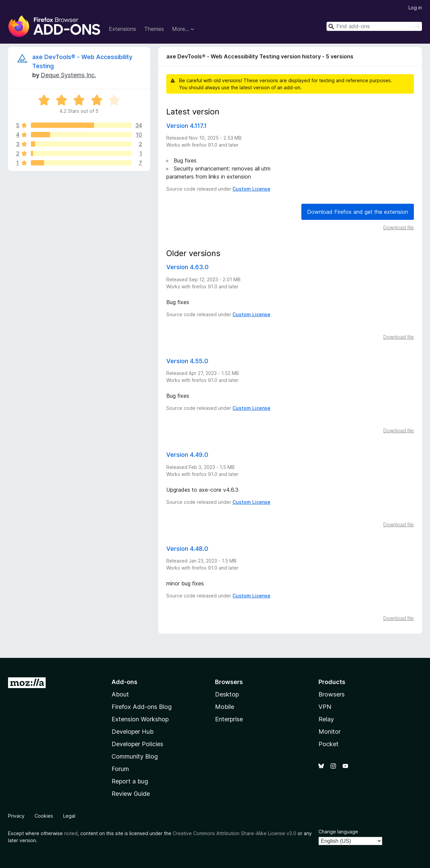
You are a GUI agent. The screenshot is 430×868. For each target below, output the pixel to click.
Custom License (251, 189)
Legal (69, 816)
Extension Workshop (140, 719)
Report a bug (130, 781)
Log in (415, 8)
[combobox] (374, 26)
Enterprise (229, 719)
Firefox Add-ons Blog (142, 707)
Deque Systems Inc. (68, 75)
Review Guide (131, 794)
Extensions (122, 29)
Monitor (330, 732)
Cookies (44, 816)
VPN (325, 707)
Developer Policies (137, 744)
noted (71, 833)
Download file (399, 227)
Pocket (329, 744)
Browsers (332, 694)
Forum (120, 769)
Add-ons (124, 682)
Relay (326, 719)
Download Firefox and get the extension (358, 212)
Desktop (227, 694)
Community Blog (135, 756)
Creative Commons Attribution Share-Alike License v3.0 (234, 833)
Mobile (225, 707)
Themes (154, 29)
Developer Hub (133, 732)
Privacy (16, 816)
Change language (338, 832)
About (120, 694)
